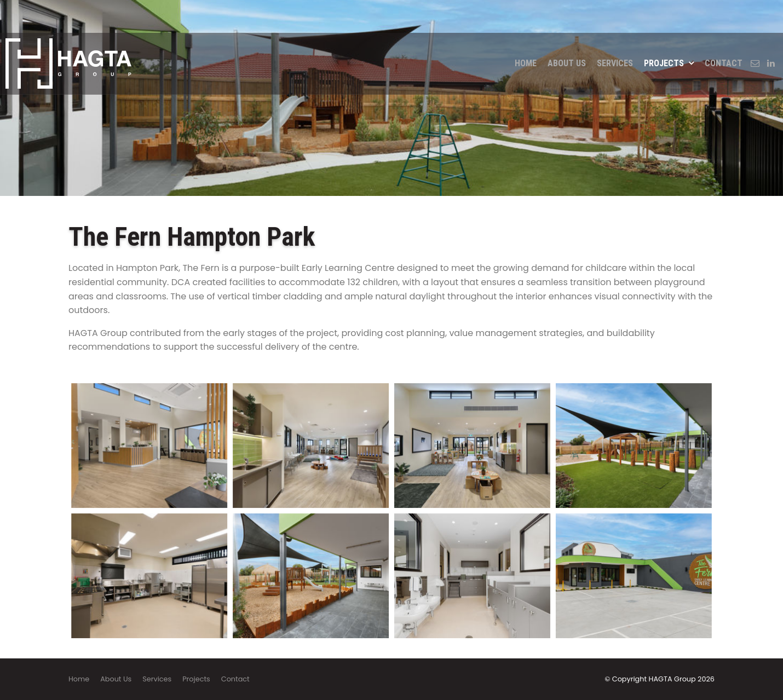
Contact (724, 30)
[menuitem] (79, 679)
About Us (567, 30)
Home (526, 30)
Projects (664, 30)
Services (615, 30)
